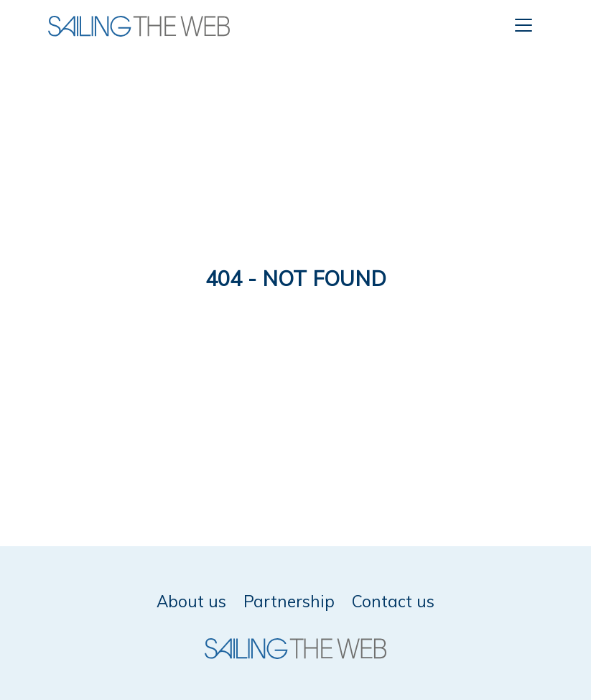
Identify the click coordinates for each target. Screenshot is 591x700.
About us (191, 601)
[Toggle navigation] (523, 25)
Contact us (393, 601)
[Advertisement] (295, 158)
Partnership (289, 601)
